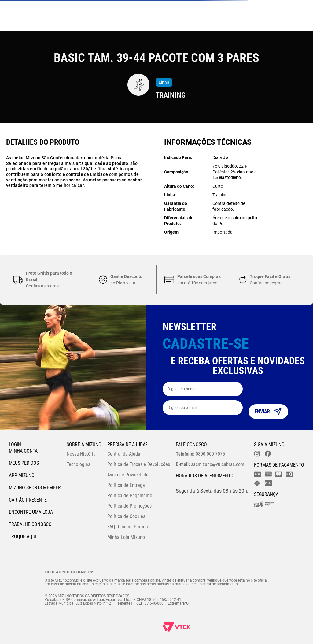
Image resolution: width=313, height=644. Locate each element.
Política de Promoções (129, 506)
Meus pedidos (24, 463)
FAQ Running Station (128, 527)
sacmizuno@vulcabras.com (210, 464)
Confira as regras (42, 286)
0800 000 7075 (200, 454)
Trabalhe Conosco (30, 524)
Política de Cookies (126, 516)
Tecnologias (78, 464)
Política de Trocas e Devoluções (139, 464)
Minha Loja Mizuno (126, 537)
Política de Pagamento (130, 496)
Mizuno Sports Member (35, 488)
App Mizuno (22, 475)
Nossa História (81, 454)
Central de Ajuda (124, 454)
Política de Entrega (126, 485)
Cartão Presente (28, 500)
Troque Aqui (23, 537)
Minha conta (23, 451)
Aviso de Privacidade (128, 475)
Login (15, 444)
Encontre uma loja (31, 512)
